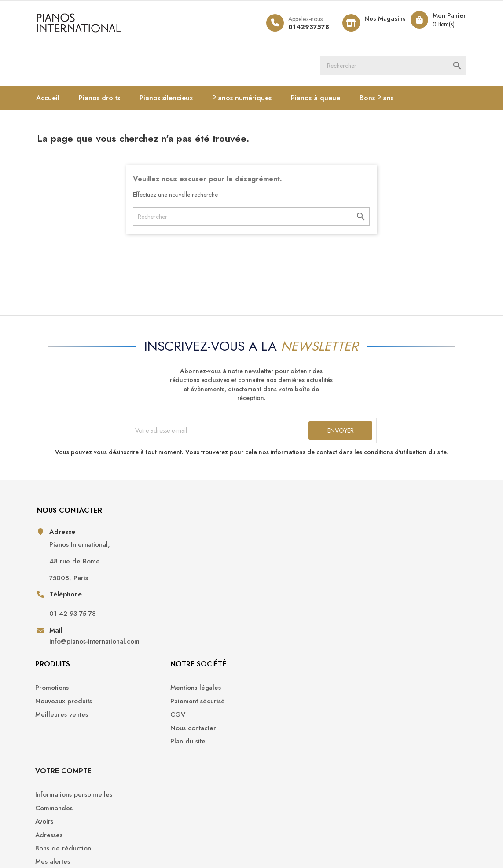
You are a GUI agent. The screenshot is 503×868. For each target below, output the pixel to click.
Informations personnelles (403, 546)
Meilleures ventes (178, 573)
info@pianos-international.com (83, 661)
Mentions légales (284, 546)
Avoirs (374, 573)
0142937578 (299, 27)
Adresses (378, 586)
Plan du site (276, 600)
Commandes (384, 560)
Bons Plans (385, 101)
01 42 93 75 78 (81, 628)
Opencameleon (189, 837)
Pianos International (101, 837)
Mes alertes (382, 613)
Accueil (57, 101)
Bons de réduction (393, 600)
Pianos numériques (251, 101)
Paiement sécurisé (286, 560)
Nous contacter (281, 586)
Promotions (168, 546)
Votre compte (393, 522)
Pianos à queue (324, 101)
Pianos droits (108, 101)
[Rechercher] (403, 67)
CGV (266, 573)
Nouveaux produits (180, 560)
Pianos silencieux (175, 101)
